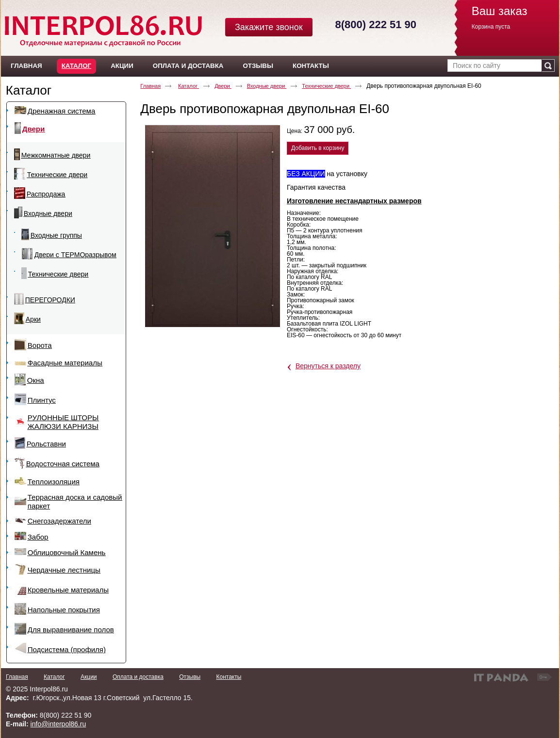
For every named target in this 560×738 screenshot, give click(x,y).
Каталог (76, 66)
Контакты (229, 677)
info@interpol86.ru (58, 724)
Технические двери (326, 86)
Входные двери (267, 86)
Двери (223, 86)
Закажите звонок (269, 27)
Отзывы (190, 677)
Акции (89, 677)
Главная (150, 86)
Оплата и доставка (138, 677)
